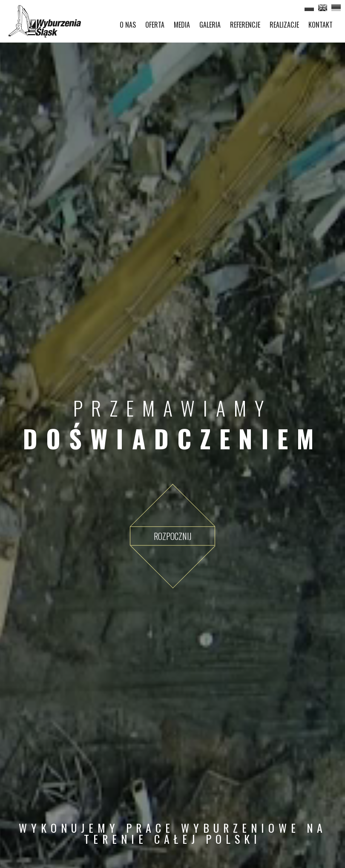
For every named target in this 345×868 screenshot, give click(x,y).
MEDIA (182, 25)
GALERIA (210, 25)
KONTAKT (321, 25)
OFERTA (155, 25)
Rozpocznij (173, 536)
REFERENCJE (245, 25)
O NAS (128, 25)
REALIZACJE (284, 25)
